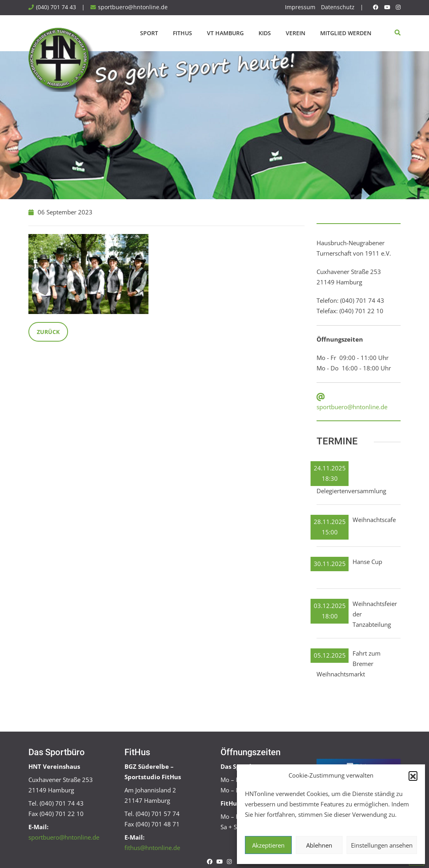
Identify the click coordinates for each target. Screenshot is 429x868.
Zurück (48, 332)
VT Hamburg (225, 33)
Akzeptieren (268, 845)
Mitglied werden (346, 33)
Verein (296, 33)
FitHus (182, 33)
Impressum (300, 7)
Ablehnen (319, 845)
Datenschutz (338, 7)
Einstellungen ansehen (382, 845)
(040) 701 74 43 (56, 7)
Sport (149, 33)
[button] (413, 776)
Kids (265, 33)
